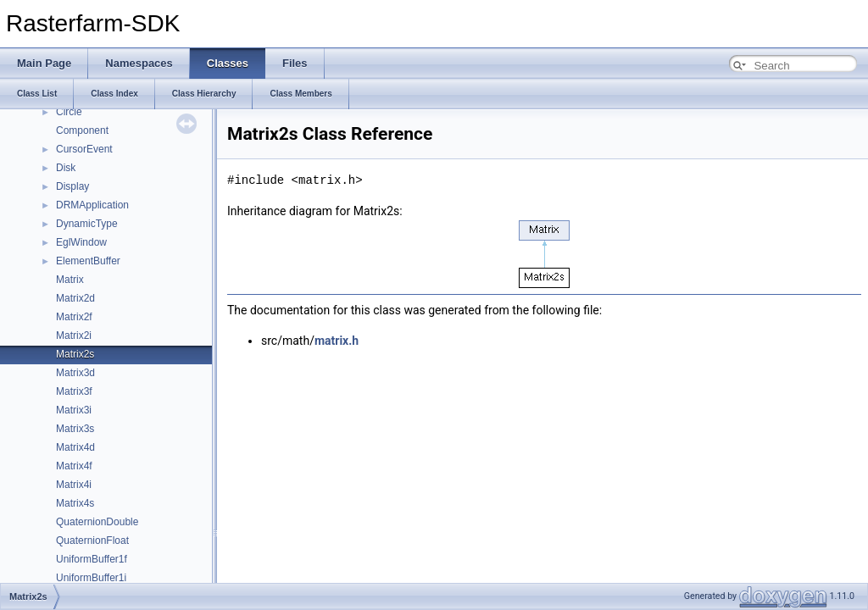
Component (82, 130)
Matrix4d (75, 447)
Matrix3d (75, 373)
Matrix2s (75, 354)
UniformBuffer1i (91, 578)
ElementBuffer (88, 261)
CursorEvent (84, 149)
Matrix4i (74, 485)
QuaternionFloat (92, 541)
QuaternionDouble (97, 522)
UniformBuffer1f (92, 559)
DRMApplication (92, 205)
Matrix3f (74, 391)
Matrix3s (75, 429)
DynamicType (87, 224)
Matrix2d (75, 298)
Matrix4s (75, 503)
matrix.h (337, 341)
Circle (69, 112)
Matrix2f (74, 317)
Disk (66, 168)
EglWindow (81, 242)
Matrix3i (74, 410)
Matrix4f (74, 466)
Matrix (70, 280)
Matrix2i (74, 335)
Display (72, 186)
